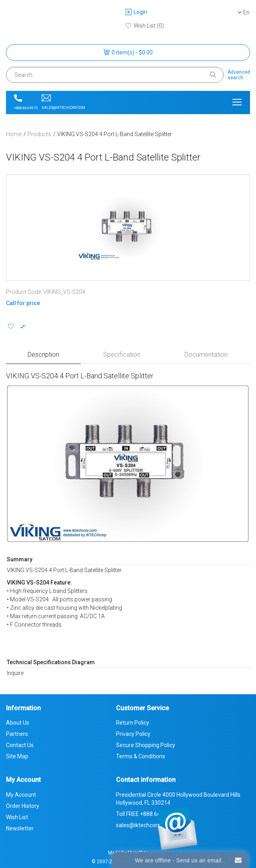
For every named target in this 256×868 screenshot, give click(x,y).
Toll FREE (147, 814)
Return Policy (133, 723)
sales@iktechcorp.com (63, 102)
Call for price (23, 303)
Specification (122, 355)
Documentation (206, 355)
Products (39, 134)
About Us (18, 723)
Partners (17, 734)
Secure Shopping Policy (146, 745)
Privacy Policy (133, 734)
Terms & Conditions (141, 756)
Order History (23, 806)
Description (43, 355)
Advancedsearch (239, 75)
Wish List (17, 817)
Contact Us (20, 745)
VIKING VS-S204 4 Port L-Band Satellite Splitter (115, 134)
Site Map (17, 756)
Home (14, 134)
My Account (21, 795)
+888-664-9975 (26, 102)
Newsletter (20, 828)
